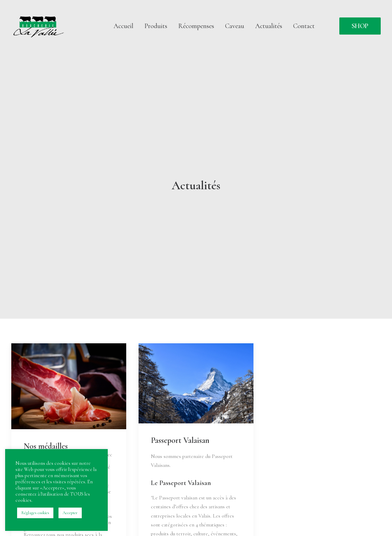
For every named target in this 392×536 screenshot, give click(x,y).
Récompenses (196, 26)
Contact (304, 26)
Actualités (269, 26)
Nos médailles (46, 412)
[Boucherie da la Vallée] (39, 26)
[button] (69, 352)
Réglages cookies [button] (35, 513)
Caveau (235, 26)
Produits (156, 26)
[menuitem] (123, 26)
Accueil (123, 26)
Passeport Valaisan (180, 406)
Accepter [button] (70, 513)
